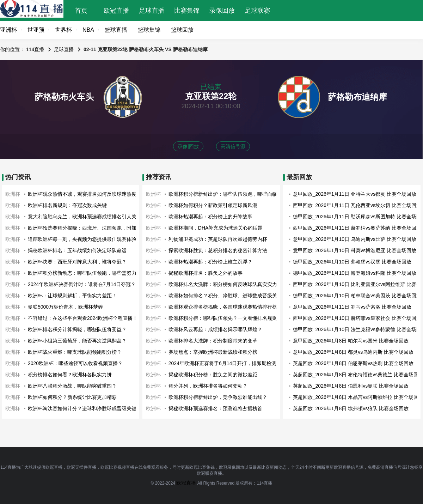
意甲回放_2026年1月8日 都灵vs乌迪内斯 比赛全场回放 (353, 352)
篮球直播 (116, 30)
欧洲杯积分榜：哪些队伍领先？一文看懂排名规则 (223, 318)
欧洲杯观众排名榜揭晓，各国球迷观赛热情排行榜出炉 (228, 307)
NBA (88, 30)
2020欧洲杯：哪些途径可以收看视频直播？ (75, 363)
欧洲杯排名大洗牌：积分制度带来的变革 (213, 341)
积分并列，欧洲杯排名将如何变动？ (208, 386)
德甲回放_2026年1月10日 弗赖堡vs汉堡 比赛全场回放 (352, 262)
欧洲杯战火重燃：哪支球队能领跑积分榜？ (75, 352)
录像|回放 (188, 146)
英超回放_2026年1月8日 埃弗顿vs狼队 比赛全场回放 (351, 408)
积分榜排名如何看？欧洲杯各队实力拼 (70, 375)
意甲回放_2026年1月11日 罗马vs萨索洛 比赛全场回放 (352, 307)
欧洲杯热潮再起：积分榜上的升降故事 (210, 217)
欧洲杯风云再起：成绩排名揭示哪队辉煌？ (215, 329)
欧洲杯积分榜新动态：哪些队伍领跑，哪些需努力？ (85, 273)
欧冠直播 (116, 11)
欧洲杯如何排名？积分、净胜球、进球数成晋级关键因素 (230, 296)
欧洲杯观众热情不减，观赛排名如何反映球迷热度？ (85, 194)
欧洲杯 (13, 194)
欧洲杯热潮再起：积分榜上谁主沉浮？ (210, 262)
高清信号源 (233, 146)
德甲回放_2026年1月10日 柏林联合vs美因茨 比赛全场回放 (357, 296)
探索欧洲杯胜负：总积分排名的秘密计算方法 (218, 250)
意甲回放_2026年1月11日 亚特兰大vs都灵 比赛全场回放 (355, 194)
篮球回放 (182, 30)
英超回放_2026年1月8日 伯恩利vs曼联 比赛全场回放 (351, 386)
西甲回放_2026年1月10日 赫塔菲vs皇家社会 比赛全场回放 (357, 318)
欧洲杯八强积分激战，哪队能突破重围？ (72, 386)
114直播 (35, 49)
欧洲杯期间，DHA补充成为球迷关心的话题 (216, 228)
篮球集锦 (149, 30)
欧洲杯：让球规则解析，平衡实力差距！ (72, 296)
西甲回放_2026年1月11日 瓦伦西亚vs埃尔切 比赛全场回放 (357, 205)
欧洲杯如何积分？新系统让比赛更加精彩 (72, 397)
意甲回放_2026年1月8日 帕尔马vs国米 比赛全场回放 (351, 341)
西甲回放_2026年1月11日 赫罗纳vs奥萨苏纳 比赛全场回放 (357, 228)
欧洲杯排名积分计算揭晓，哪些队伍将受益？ (77, 329)
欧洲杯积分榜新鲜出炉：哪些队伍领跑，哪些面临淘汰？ (230, 194)
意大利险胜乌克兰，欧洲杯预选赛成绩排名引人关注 (85, 217)
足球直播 (152, 11)
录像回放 (222, 11)
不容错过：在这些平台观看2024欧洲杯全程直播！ (83, 318)
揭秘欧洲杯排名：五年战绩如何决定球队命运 (77, 250)
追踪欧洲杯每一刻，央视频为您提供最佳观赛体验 (82, 239)
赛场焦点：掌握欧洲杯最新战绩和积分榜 (213, 352)
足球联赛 (257, 11)
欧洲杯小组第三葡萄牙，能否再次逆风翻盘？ (77, 341)
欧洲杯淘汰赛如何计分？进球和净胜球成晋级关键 (82, 408)
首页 (81, 11)
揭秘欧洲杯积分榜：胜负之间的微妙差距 (213, 375)
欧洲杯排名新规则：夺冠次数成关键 (67, 205)
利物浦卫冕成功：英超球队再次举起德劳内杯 (218, 239)
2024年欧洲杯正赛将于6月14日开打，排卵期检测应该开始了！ (237, 363)
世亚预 (36, 30)
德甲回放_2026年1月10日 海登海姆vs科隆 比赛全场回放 (355, 273)
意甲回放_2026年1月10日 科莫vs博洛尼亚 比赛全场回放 (355, 250)
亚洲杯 (8, 30)
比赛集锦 (187, 11)
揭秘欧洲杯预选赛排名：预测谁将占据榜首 (215, 408)
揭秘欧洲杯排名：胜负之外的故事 (206, 273)
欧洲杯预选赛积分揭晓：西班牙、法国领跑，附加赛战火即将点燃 (99, 228)
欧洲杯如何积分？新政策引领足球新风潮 (213, 205)
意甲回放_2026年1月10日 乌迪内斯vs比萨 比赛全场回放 (355, 239)
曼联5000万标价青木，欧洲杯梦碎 (65, 307)
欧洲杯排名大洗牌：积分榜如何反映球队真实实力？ (225, 284)
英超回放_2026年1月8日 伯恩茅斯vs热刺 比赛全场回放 (353, 363)
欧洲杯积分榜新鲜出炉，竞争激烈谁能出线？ (218, 397)
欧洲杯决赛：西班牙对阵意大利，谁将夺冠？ (77, 262)
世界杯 (63, 30)
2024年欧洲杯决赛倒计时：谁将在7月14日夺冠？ (82, 284)
